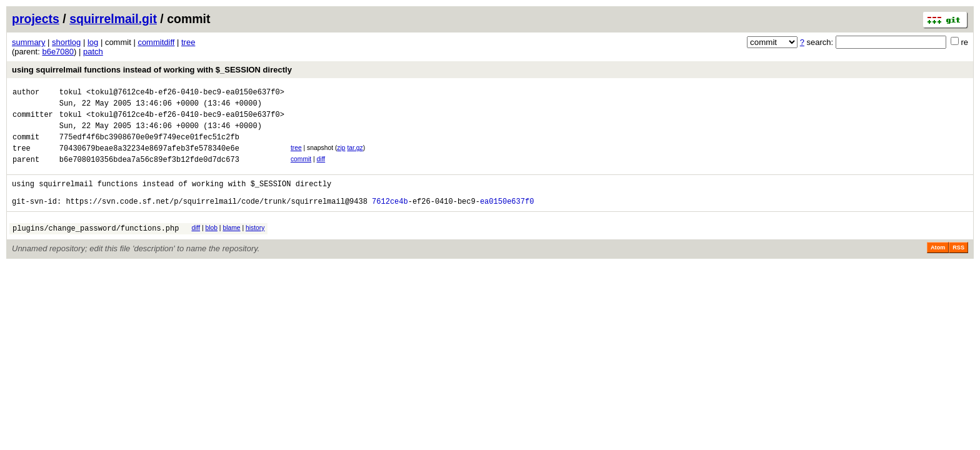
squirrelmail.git (113, 19)
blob (211, 247)
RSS (958, 268)
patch (93, 52)
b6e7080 (58, 52)
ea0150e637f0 (507, 220)
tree (188, 42)
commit (301, 170)
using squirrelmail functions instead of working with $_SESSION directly (152, 70)
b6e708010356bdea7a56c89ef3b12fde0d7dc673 (149, 172)
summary (28, 42)
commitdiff (156, 42)
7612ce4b (390, 220)
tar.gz (355, 157)
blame (231, 247)
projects (36, 19)
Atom (938, 268)
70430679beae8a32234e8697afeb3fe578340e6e (149, 159)
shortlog (66, 42)
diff (321, 170)
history (255, 247)
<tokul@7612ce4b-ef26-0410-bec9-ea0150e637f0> (185, 93)
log (93, 42)
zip (341, 157)
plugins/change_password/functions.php (96, 248)
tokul (71, 93)
